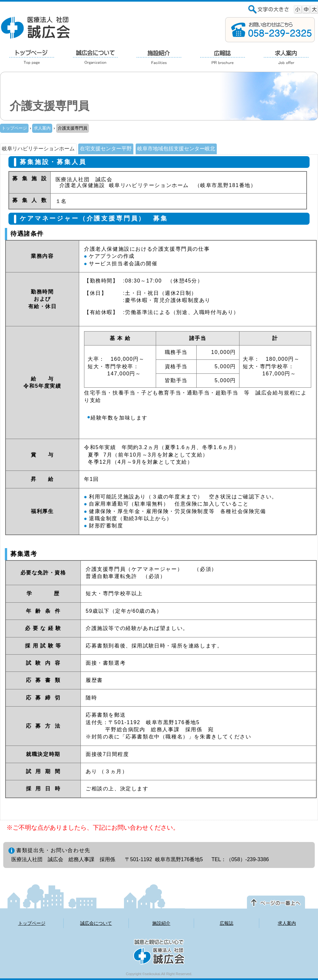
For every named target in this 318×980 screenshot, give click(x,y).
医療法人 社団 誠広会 (36, 27)
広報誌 (226, 923)
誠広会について (96, 923)
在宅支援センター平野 (106, 149)
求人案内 (42, 128)
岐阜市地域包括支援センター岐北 (176, 149)
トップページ (14, 128)
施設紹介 (161, 923)
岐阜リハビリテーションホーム (38, 149)
